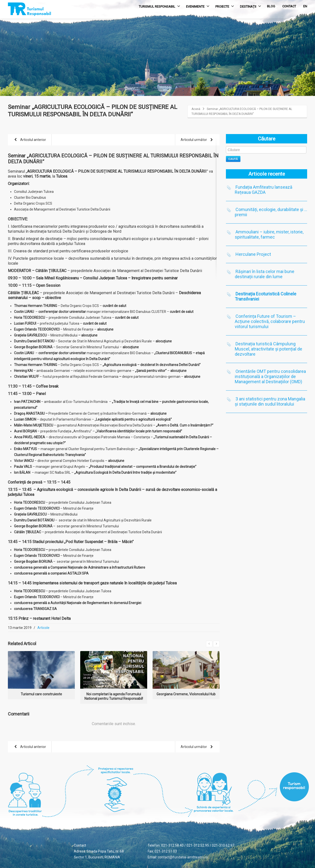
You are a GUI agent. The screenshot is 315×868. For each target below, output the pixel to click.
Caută (233, 159)
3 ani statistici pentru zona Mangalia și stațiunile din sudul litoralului (270, 401)
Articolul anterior (29, 140)
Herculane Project (253, 254)
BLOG (271, 6)
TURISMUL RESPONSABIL (159, 6)
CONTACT (289, 6)
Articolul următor (198, 140)
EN (305, 6)
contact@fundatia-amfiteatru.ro (183, 857)
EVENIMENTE (198, 6)
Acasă (196, 109)
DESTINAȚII (251, 6)
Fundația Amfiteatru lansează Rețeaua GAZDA (264, 190)
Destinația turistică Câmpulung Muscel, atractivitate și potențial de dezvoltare (268, 349)
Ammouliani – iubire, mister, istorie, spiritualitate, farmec (269, 234)
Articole (43, 628)
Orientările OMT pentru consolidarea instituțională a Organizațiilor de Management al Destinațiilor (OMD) (270, 376)
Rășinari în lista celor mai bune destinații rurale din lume (265, 274)
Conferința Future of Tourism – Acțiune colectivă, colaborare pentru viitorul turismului (270, 321)
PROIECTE (225, 6)
